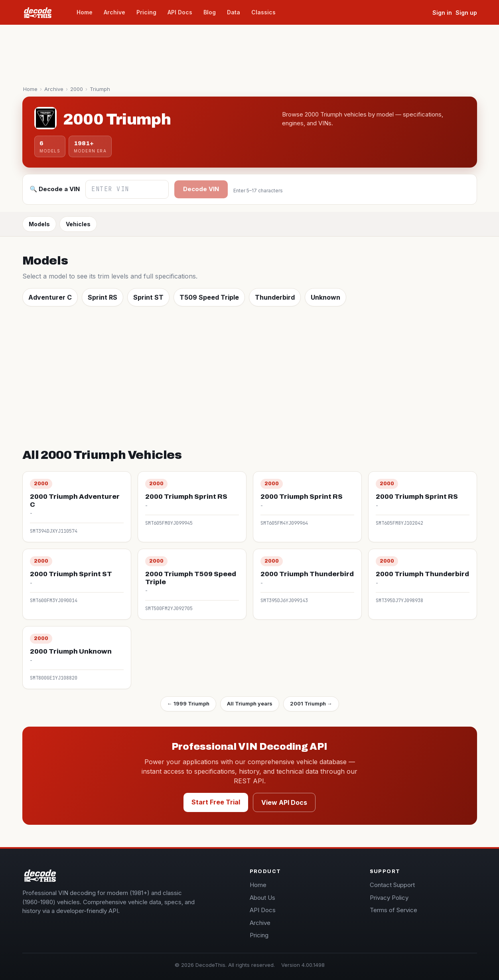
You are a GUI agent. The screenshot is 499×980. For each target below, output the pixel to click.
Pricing (146, 12)
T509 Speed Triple (209, 297)
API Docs (180, 12)
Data (234, 12)
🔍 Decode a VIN (55, 189)
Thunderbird (275, 297)
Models (39, 224)
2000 (77, 89)
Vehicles (78, 224)
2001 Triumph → (311, 703)
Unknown (325, 297)
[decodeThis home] (42, 13)
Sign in (442, 13)
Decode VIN (201, 189)
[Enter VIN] (127, 189)
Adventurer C (50, 297)
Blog (210, 12)
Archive (114, 12)
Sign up (466, 13)
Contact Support (392, 885)
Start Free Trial (216, 802)
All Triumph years (250, 703)
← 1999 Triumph (188, 703)
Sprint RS (103, 297)
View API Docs (284, 802)
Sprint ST (148, 297)
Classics (263, 12)
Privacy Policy (389, 898)
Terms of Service (393, 910)
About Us (262, 898)
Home (85, 12)
